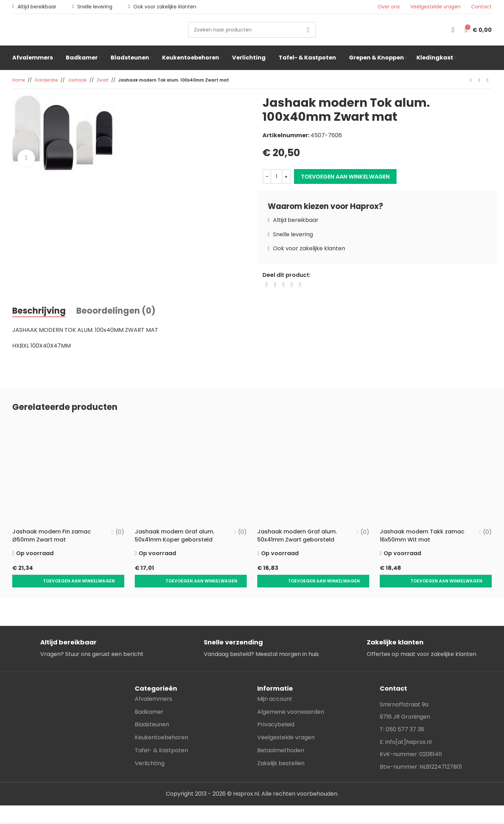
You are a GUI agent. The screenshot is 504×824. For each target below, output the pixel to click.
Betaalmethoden (281, 736)
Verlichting (150, 749)
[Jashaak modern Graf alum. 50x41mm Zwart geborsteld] (313, 473)
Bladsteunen (152, 710)
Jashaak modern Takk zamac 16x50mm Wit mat (422, 535)
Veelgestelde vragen (435, 7)
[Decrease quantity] (267, 176)
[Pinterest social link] (283, 285)
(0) (120, 532)
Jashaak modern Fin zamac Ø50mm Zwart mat (52, 535)
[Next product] (488, 81)
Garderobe (46, 80)
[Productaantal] (276, 176)
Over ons (389, 7)
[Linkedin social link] (292, 285)
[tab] (39, 311)
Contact (481, 7)
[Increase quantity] (286, 176)
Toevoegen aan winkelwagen (345, 177)
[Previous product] (471, 81)
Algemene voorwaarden (291, 697)
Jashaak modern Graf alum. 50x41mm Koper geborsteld (175, 535)
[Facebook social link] (267, 285)
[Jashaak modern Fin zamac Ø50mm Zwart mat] (68, 473)
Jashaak (77, 80)
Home (19, 80)
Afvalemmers (153, 684)
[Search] (252, 30)
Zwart (103, 80)
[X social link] (275, 285)
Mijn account (275, 684)
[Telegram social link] (300, 285)
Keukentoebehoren (162, 723)
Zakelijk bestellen (281, 749)
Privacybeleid (276, 710)
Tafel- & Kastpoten (161, 736)
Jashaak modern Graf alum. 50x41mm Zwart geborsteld (297, 535)
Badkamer (149, 697)
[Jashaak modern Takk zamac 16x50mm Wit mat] (436, 473)
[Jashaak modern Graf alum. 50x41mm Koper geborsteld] (191, 473)
